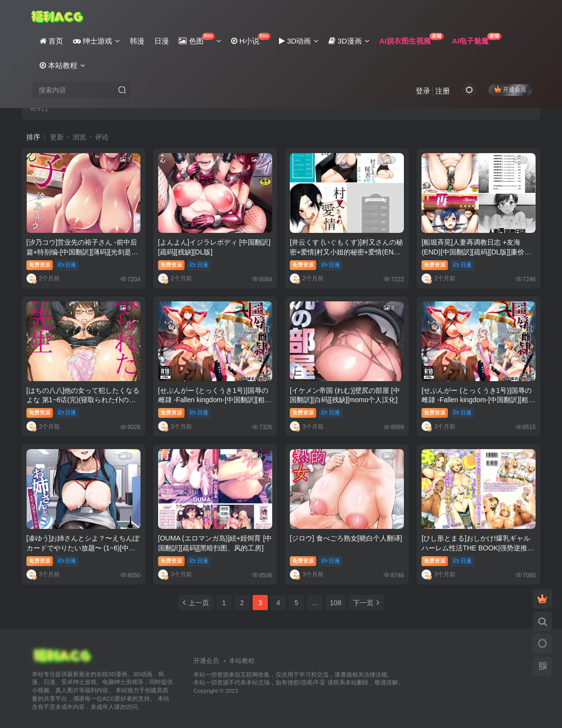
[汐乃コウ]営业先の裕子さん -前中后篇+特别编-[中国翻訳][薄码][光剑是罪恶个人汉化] (82, 252)
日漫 (67, 265)
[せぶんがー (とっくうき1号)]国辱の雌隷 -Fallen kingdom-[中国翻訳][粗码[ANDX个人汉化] (478, 400)
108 (336, 603)
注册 (443, 91)
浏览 (79, 137)
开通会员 (510, 89)
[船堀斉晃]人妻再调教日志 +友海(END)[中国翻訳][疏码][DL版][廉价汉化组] (476, 252)
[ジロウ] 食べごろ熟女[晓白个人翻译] (346, 538)
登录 (423, 91)
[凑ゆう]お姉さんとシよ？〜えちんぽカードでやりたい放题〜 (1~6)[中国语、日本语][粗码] (83, 548)
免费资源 (40, 265)
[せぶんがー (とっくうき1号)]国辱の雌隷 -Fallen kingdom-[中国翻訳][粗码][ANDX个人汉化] (213, 400)
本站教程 (242, 661)
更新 (57, 137)
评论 (102, 137)
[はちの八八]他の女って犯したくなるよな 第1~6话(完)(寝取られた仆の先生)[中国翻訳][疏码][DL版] (83, 400)
